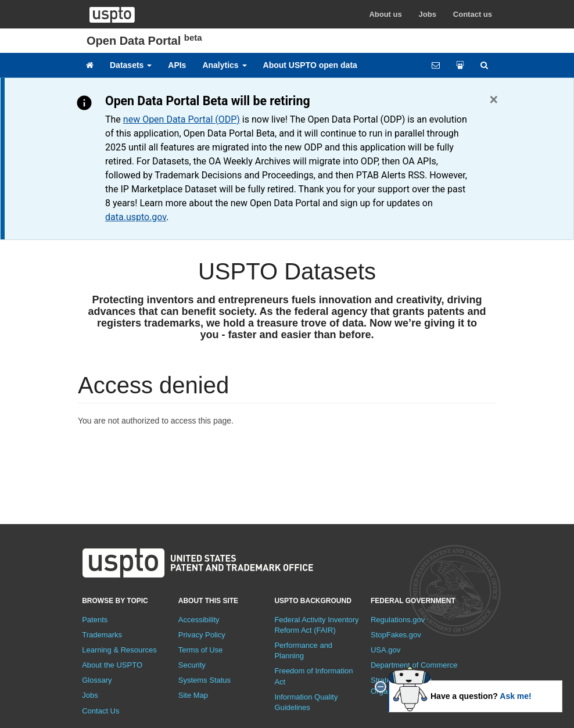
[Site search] (484, 65)
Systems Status (205, 680)
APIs (177, 65)
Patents (95, 620)
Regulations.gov (398, 620)
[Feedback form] (436, 65)
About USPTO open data (310, 65)
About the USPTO (112, 665)
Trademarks (102, 635)
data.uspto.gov (136, 217)
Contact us (473, 14)
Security (192, 665)
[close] (381, 687)
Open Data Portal (144, 41)
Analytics (224, 65)
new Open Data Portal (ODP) (182, 119)
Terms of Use (201, 650)
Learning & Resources (119, 650)
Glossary (97, 680)
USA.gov (385, 650)
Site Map (193, 695)
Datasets (131, 65)
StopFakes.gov (396, 635)
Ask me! (515, 696)
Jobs (428, 14)
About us (385, 14)
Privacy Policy (202, 635)
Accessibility (199, 620)
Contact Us (101, 711)
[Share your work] (460, 65)
